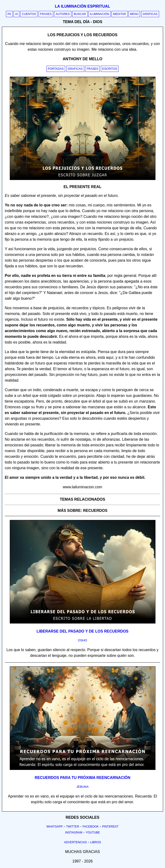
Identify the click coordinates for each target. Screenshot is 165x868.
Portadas (56, 69)
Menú (134, 14)
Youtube (93, 833)
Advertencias (76, 842)
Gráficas (150, 14)
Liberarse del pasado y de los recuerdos (82, 631)
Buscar (80, 14)
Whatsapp (55, 827)
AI (16, 14)
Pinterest (110, 827)
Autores (63, 14)
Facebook (91, 827)
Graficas (75, 69)
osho (82, 640)
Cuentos (29, 14)
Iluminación (100, 14)
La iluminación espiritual (82, 6)
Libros (95, 842)
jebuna (82, 787)
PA (9, 14)
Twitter (73, 827)
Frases (46, 14)
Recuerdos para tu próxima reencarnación (82, 778)
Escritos (110, 69)
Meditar (120, 14)
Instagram (74, 833)
